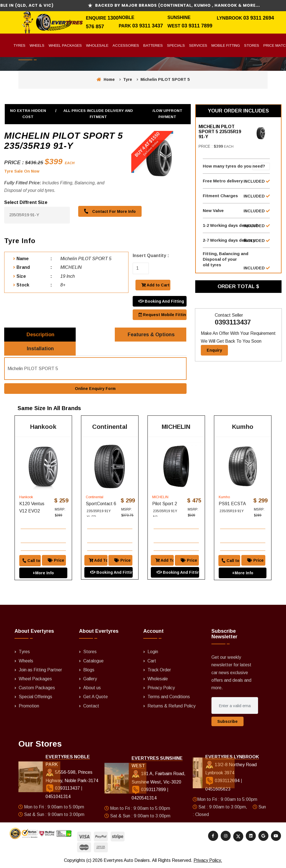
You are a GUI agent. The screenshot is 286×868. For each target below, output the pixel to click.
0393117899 (149, 790)
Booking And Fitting (161, 301)
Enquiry (214, 351)
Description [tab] (40, 335)
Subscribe (227, 722)
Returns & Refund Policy (171, 707)
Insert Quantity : (151, 256)
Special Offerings (35, 698)
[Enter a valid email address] (235, 706)
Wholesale (97, 45)
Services (198, 45)
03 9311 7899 (197, 26)
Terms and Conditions (169, 698)
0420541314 (144, 799)
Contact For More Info (110, 211)
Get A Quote (96, 698)
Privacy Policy (161, 689)
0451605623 (218, 790)
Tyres (19, 45)
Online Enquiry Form (95, 389)
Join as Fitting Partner (40, 671)
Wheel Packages (65, 45)
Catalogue (93, 662)
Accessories (126, 45)
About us (92, 689)
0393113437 (233, 323)
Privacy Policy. (208, 861)
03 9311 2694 (259, 18)
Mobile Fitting (226, 45)
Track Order (159, 671)
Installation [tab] (41, 349)
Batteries (153, 45)
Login (153, 653)
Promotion (29, 707)
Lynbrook (230, 18)
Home (106, 79)
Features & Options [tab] (151, 335)
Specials (176, 45)
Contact (91, 707)
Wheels (37, 45)
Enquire (96, 18)
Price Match (57, 561)
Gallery (90, 680)
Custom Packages (37, 689)
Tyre (128, 79)
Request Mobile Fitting (163, 315)
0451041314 (58, 797)
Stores (252, 45)
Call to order (31, 561)
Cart (152, 662)
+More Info (43, 573)
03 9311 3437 (147, 26)
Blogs (89, 671)
